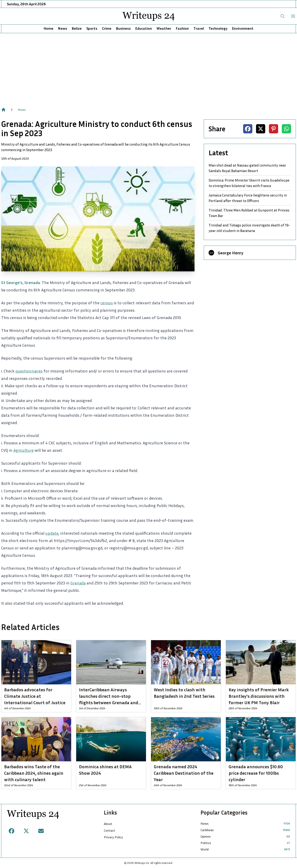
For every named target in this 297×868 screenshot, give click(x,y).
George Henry (231, 253)
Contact (109, 830)
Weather (164, 28)
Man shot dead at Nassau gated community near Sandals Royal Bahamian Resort (247, 168)
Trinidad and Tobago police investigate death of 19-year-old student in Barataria (249, 228)
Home (49, 28)
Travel (199, 28)
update (52, 533)
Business (123, 28)
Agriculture (23, 450)
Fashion (182, 28)
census (107, 303)
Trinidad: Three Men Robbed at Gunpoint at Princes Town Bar (249, 213)
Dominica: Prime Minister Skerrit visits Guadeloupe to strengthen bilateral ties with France (249, 183)
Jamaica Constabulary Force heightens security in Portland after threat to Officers (248, 198)
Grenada (78, 583)
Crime (107, 28)
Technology (218, 28)
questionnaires (29, 371)
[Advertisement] (148, 68)
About (108, 824)
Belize (77, 28)
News (63, 28)
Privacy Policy (113, 837)
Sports (92, 28)
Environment (243, 28)
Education (144, 28)
